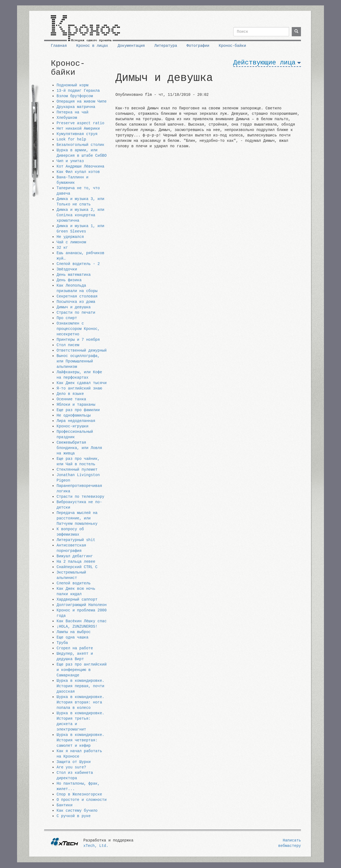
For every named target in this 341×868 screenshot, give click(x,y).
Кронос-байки (232, 46)
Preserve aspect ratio (80, 123)
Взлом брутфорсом (75, 96)
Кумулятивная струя (77, 134)
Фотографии (198, 46)
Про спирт (67, 318)
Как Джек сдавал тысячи (82, 383)
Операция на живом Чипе (82, 101)
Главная (59, 46)
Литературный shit (76, 540)
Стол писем (68, 345)
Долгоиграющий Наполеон (82, 605)
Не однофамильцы (74, 415)
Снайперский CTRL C (77, 567)
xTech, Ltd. (96, 846)
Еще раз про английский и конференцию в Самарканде (82, 670)
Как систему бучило (77, 811)
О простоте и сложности (82, 800)
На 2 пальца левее (76, 562)
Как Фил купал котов (78, 172)
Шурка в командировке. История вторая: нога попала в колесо (80, 702)
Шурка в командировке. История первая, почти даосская (80, 686)
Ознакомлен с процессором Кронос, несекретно (78, 329)
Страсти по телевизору (80, 497)
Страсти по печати (76, 313)
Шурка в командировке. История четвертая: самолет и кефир (80, 740)
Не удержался (70, 237)
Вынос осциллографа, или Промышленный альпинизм (78, 361)
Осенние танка (71, 399)
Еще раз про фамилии (78, 410)
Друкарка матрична (76, 107)
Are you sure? (71, 767)
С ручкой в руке (74, 816)
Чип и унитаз (70, 161)
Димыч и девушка (74, 307)
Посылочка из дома (76, 302)
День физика (69, 280)
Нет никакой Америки (78, 129)
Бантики (65, 805)
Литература (166, 46)
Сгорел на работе (75, 648)
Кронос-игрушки (73, 426)
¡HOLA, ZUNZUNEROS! (77, 627)
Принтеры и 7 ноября (78, 340)
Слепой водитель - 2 (78, 264)
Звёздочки (67, 269)
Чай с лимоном (71, 242)
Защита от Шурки (74, 762)
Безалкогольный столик (80, 145)
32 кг (62, 248)
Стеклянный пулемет (77, 470)
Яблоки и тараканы (76, 405)
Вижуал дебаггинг (75, 556)
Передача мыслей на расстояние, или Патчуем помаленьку (77, 518)
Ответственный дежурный (82, 351)
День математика (74, 275)
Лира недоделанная (76, 421)
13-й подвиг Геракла (78, 91)
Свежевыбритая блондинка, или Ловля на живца (79, 448)
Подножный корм (73, 85)
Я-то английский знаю (79, 388)
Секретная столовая (77, 296)
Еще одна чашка (73, 637)
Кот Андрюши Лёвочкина (80, 166)
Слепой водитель (74, 583)
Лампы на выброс (74, 632)
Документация (131, 46)
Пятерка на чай (73, 112)
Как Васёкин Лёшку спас (82, 621)
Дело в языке (70, 394)
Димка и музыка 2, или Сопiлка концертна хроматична (80, 215)
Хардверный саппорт (77, 600)
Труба (62, 643)
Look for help (71, 139)
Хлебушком (67, 118)
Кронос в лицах (92, 46)
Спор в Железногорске (79, 794)
